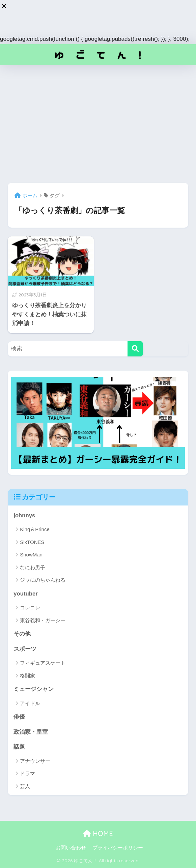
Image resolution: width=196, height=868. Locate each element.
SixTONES (32, 542)
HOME (98, 834)
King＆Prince (35, 530)
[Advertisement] (98, 124)
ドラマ (27, 774)
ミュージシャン (34, 689)
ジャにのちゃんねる (43, 580)
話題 (19, 747)
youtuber (26, 594)
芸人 (25, 787)
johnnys (24, 515)
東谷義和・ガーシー (43, 620)
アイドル (30, 703)
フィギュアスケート (43, 663)
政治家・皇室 (31, 732)
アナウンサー (35, 761)
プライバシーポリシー (118, 848)
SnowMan (31, 555)
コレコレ (30, 607)
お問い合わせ (71, 848)
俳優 (19, 717)
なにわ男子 (33, 567)
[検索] (135, 349)
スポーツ (25, 649)
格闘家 (27, 676)
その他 (22, 634)
